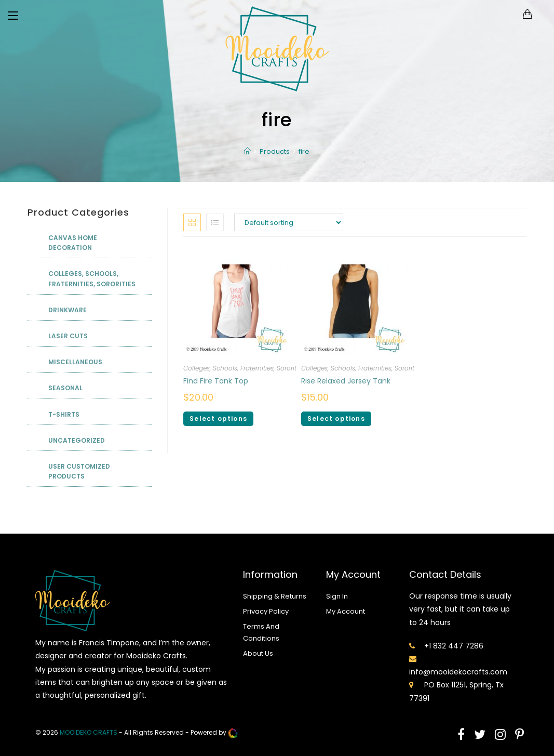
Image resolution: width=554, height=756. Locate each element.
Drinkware (67, 310)
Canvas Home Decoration (73, 243)
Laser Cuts (68, 336)
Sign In (337, 596)
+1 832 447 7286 (454, 646)
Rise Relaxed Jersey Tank (346, 381)
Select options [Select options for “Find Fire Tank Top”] (218, 419)
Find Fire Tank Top (216, 381)
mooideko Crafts (89, 732)
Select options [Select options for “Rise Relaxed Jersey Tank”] (336, 419)
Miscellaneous (75, 362)
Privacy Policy (266, 611)
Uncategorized (77, 440)
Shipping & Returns (275, 596)
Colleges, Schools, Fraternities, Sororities (244, 368)
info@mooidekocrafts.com (458, 672)
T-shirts (64, 414)
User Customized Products (79, 471)
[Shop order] (289, 222)
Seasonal (65, 388)
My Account (346, 611)
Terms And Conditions (261, 632)
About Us (258, 653)
